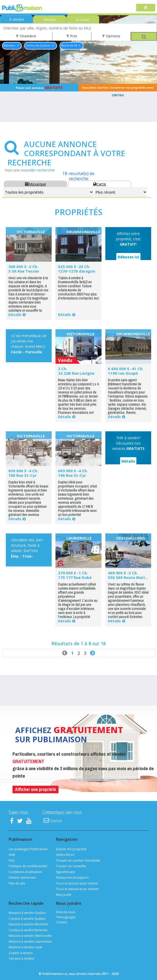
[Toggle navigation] (146, 8)
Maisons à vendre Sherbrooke (30, 936)
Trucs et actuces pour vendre (77, 883)
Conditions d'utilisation (25, 872)
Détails (15, 315)
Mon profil (63, 895)
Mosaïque (35, 184)
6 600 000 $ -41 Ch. (126, 369)
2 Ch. (63, 369)
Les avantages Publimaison (28, 849)
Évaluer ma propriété (71, 849)
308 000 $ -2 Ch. (23, 266)
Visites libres (65, 855)
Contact (62, 922)
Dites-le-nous (66, 912)
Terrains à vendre (21, 959)
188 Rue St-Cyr (23, 475)
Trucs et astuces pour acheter (77, 889)
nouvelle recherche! (38, 170)
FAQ (12, 860)
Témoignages (66, 917)
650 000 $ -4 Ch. (23, 471)
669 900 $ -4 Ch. (73, 471)
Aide (12, 855)
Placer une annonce (39, 88)
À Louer (83, 19)
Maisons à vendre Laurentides (30, 942)
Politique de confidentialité (28, 866)
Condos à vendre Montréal (28, 930)
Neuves (50, 19)
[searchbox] (78, 28)
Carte (100, 184)
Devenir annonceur (22, 878)
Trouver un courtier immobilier (78, 860)
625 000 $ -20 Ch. (74, 266)
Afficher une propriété (35, 789)
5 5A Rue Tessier (24, 271)
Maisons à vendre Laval (25, 947)
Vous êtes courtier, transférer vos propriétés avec (118, 89)
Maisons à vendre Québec (27, 913)
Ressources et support (72, 878)
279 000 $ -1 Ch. (73, 573)
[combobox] (78, 28)
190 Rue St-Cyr (72, 475)
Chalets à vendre (21, 953)
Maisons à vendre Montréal (28, 924)
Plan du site (17, 883)
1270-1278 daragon (77, 271)
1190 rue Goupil (123, 373)
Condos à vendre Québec (27, 919)
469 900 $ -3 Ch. (123, 573)
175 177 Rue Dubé (75, 577)
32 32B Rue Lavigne (76, 373)
